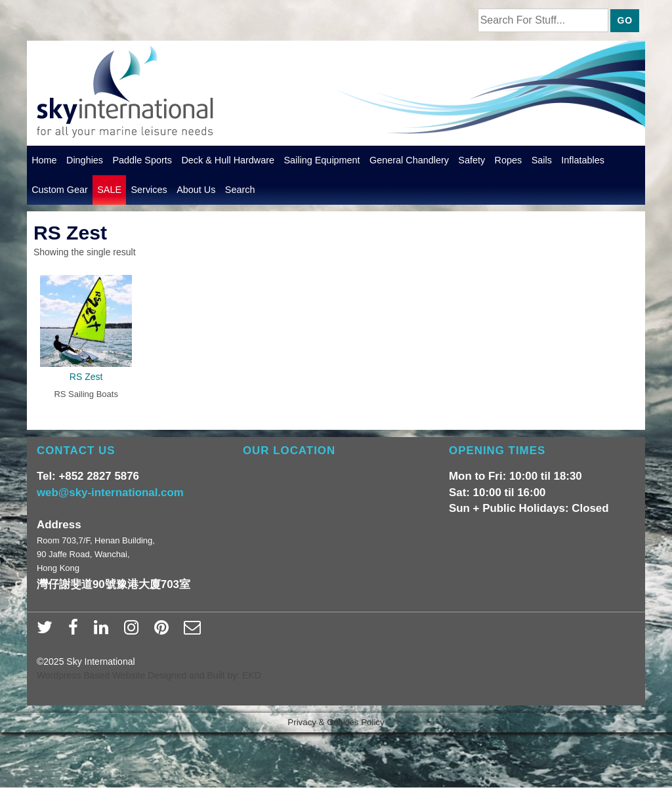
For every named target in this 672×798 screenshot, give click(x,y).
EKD (252, 675)
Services (149, 190)
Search (240, 190)
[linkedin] (104, 631)
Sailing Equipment (322, 160)
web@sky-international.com (110, 493)
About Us (196, 190)
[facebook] (76, 631)
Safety (472, 160)
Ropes (509, 160)
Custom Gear (60, 190)
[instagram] (134, 631)
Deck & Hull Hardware (228, 160)
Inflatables (583, 160)
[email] (194, 631)
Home (44, 160)
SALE (109, 190)
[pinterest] (164, 631)
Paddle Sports (142, 160)
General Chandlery (409, 160)
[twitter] (48, 631)
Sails (542, 160)
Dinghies (85, 160)
